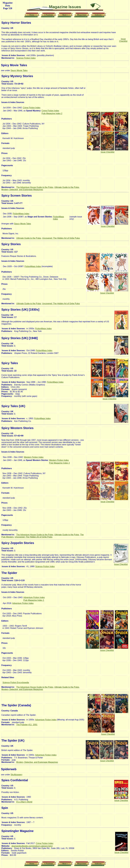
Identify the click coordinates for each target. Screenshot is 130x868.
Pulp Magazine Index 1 (34, 600)
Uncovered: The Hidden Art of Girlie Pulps (61, 238)
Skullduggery (17, 775)
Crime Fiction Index (32, 108)
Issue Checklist (123, 40)
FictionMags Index (21, 214)
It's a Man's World (24, 802)
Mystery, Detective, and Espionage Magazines (22, 190)
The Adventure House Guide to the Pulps (35, 187)
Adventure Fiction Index (34, 597)
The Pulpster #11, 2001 (27, 725)
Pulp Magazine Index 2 (52, 113)
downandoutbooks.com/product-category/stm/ (32, 846)
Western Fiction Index (34, 457)
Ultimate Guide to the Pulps (67, 187)
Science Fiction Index (26, 58)
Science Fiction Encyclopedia (16, 683)
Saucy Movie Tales (19, 70)
